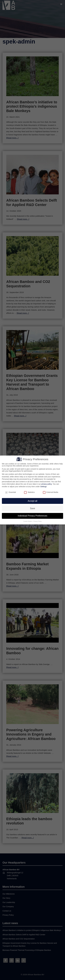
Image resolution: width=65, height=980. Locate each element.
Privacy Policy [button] (37, 521)
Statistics (29, 492)
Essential (10, 492)
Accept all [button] (32, 501)
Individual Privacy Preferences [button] (32, 516)
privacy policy (46, 484)
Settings (43, 487)
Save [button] (32, 508)
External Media (51, 492)
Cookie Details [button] (28, 521)
